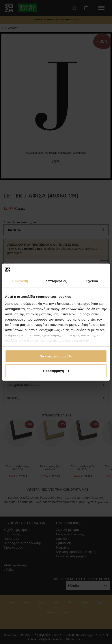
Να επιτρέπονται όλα (56, 356)
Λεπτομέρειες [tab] (56, 281)
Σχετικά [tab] (92, 281)
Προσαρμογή (56, 371)
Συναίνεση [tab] (20, 281)
